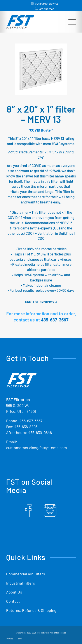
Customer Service (47, 4)
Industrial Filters (21, 583)
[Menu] (70, 22)
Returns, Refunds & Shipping (31, 610)
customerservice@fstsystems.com (37, 448)
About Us (14, 592)
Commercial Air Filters (26, 574)
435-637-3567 (47, 9)
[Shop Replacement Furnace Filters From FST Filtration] (20, 20)
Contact (13, 601)
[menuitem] (42, 4)
